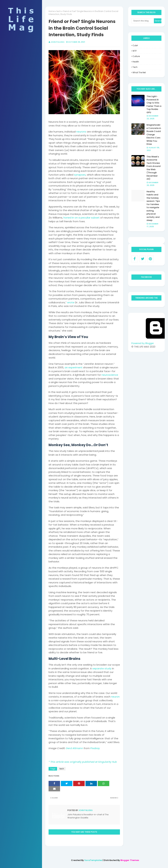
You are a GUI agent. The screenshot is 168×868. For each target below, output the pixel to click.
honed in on (71, 218)
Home (52, 11)
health (136, 62)
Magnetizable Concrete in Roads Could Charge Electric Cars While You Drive (154, 134)
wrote (71, 302)
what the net (139, 72)
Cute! (135, 45)
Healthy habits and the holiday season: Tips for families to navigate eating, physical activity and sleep (153, 206)
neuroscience (110, 375)
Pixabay (95, 748)
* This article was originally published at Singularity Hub (83, 762)
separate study (102, 668)
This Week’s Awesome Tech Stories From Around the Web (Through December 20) (153, 168)
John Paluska (58, 42)
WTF (135, 51)
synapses (80, 175)
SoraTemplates (93, 860)
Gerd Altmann (74, 748)
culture (136, 56)
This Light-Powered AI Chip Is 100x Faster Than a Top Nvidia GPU (154, 104)
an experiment (74, 367)
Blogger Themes (130, 860)
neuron (115, 697)
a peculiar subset (89, 218)
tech (59, 11)
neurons (81, 132)
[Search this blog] (143, 21)
